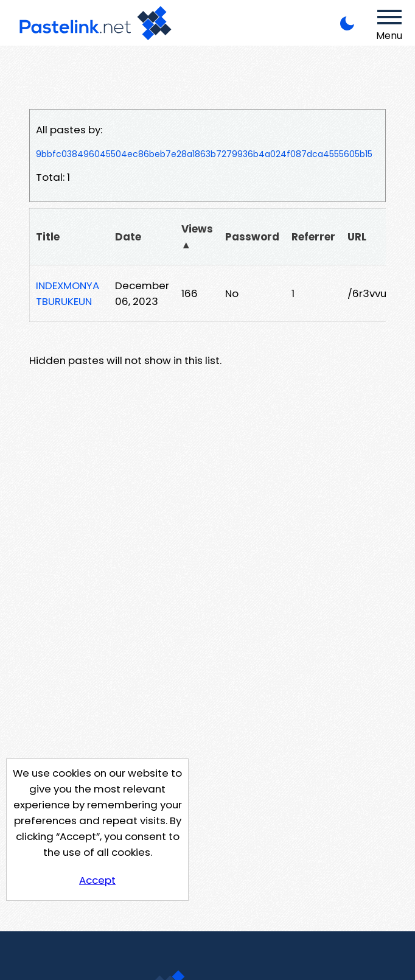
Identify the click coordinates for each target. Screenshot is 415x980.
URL (357, 237)
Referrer (313, 237)
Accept (97, 880)
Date (128, 237)
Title (48, 237)
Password (252, 237)
